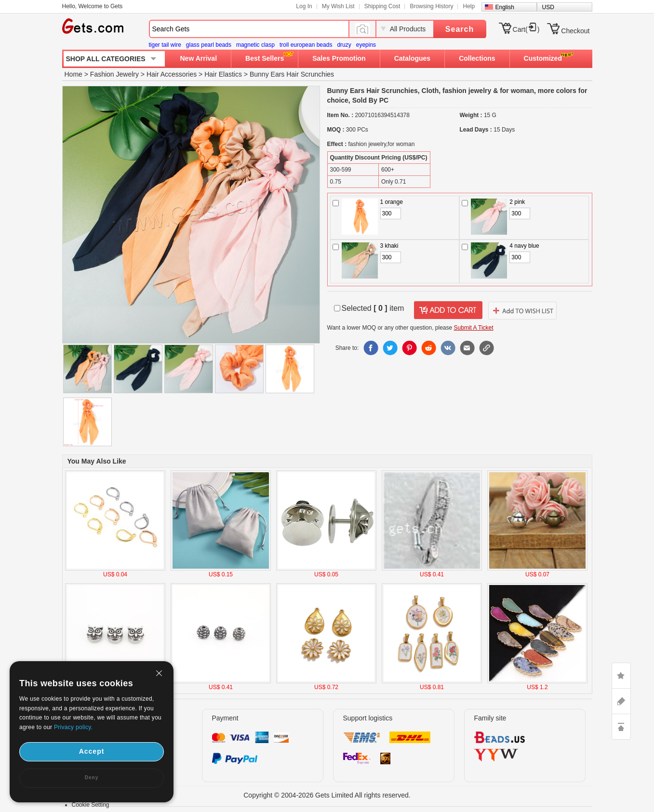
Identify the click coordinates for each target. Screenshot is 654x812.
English (505, 7)
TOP (621, 727)
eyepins (366, 45)
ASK (621, 701)
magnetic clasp (255, 45)
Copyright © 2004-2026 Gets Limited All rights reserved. (327, 795)
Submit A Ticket (474, 328)
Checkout (575, 31)
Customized (543, 58)
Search (460, 29)
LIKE (621, 676)
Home (73, 74)
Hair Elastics (223, 74)
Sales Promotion (339, 58)
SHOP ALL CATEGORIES (106, 59)
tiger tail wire (165, 45)
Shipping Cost (382, 6)
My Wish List (338, 6)
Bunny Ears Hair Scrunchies (292, 74)
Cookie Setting (91, 805)
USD (548, 7)
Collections (477, 58)
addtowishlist (522, 310)
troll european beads (306, 45)
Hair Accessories (172, 74)
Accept (92, 751)
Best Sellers (265, 58)
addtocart (448, 310)
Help (469, 6)
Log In (304, 6)
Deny (92, 778)
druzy (344, 45)
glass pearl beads (209, 45)
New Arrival (199, 58)
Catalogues (412, 58)
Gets (93, 26)
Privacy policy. (73, 727)
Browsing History (431, 6)
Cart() (526, 29)
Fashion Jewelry (114, 74)
